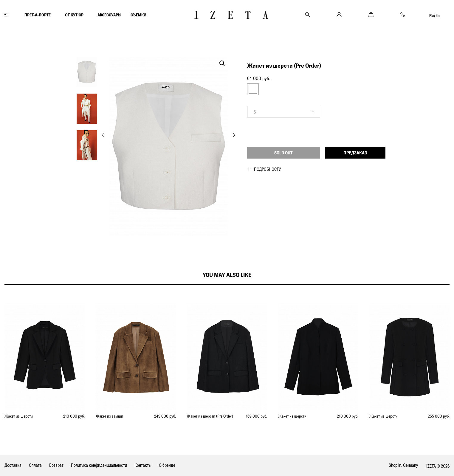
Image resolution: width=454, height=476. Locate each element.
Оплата (35, 465)
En (438, 15)
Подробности (268, 169)
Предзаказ (355, 153)
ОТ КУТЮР (74, 15)
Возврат (56, 465)
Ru (431, 15)
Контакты (143, 465)
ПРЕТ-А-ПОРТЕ (38, 15)
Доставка (13, 465)
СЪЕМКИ (138, 15)
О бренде (167, 465)
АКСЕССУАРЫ (110, 15)
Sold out (283, 153)
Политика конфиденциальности (99, 465)
